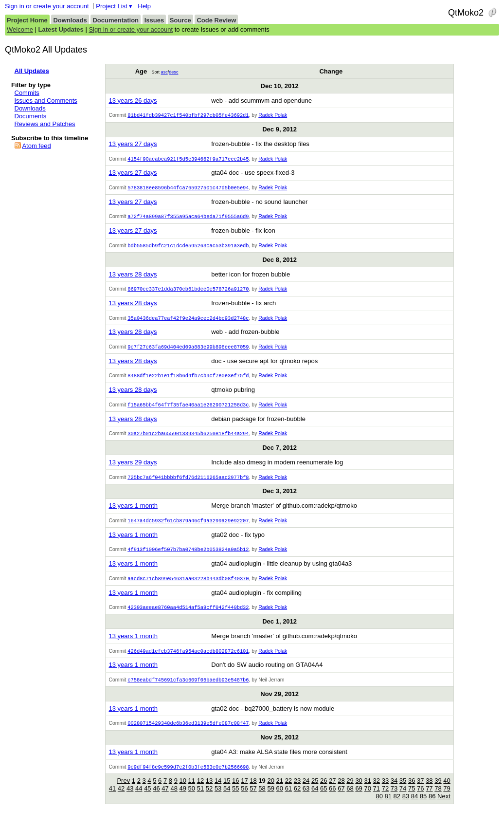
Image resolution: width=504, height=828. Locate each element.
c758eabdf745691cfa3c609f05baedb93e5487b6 (188, 688)
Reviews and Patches (45, 124)
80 (379, 806)
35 (403, 790)
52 (209, 798)
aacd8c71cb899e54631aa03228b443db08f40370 (188, 586)
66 (332, 798)
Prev (123, 790)
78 (438, 798)
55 (235, 798)
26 (324, 790)
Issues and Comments (46, 101)
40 (447, 790)
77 (429, 798)
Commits (27, 93)
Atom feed (36, 146)
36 (412, 790)
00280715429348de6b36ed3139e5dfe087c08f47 (188, 732)
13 (209, 790)
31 (367, 790)
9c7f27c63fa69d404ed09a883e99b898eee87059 (188, 350)
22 (288, 790)
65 (324, 798)
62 (297, 798)
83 (406, 806)
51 (200, 798)
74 (403, 798)
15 (227, 790)
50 (192, 798)
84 (414, 806)
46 (156, 798)
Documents (31, 116)
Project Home (27, 20)
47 (165, 798)
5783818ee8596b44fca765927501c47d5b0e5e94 (188, 189)
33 (385, 790)
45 (147, 798)
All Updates (32, 71)
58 (262, 798)
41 (112, 798)
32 (377, 790)
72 (385, 798)
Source (180, 20)
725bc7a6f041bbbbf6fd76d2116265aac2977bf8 (188, 483)
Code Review (216, 20)
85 (423, 806)
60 (280, 798)
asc (164, 72)
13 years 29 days (133, 468)
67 (341, 798)
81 (388, 806)
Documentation (116, 20)
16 (235, 790)
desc (173, 72)
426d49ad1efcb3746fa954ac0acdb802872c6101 (188, 659)
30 (359, 790)
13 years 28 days (133, 277)
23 (297, 790)
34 (394, 790)
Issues (154, 20)
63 (306, 798)
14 (218, 790)
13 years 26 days (133, 101)
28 (341, 790)
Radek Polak (273, 116)
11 (192, 790)
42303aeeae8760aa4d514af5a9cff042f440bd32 (188, 615)
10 (183, 790)
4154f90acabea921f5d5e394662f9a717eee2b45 (188, 160)
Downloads (70, 20)
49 (183, 798)
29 (350, 790)
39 (438, 790)
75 (412, 798)
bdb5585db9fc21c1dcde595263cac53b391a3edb (188, 248)
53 (218, 798)
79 (447, 798)
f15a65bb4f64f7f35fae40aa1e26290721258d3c (188, 409)
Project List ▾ (114, 6)
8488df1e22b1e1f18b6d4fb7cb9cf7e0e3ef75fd (188, 380)
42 (121, 798)
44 (139, 798)
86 (432, 806)
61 (288, 798)
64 (315, 798)
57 (253, 798)
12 (200, 790)
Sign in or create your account (47, 6)
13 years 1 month (133, 511)
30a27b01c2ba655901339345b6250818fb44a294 (188, 439)
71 (377, 798)
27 (332, 790)
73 (394, 798)
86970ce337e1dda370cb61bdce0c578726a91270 (188, 292)
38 (429, 790)
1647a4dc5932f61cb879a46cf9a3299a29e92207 (188, 527)
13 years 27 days (133, 144)
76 (420, 798)
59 (270, 798)
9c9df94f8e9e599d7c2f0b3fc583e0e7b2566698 (188, 776)
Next (444, 806)
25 (315, 790)
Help (144, 6)
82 (397, 806)
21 (280, 790)
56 (244, 798)
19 (262, 790)
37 (420, 790)
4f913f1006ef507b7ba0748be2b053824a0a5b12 (188, 556)
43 (130, 798)
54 (227, 798)
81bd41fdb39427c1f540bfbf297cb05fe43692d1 (188, 115)
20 (270, 790)
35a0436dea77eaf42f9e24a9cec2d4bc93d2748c (188, 321)
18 (253, 790)
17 (244, 790)
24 (306, 790)
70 (367, 798)
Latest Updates (61, 29)
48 (174, 798)
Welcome (20, 29)
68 (350, 798)
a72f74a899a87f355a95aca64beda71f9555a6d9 (188, 218)
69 (359, 798)
